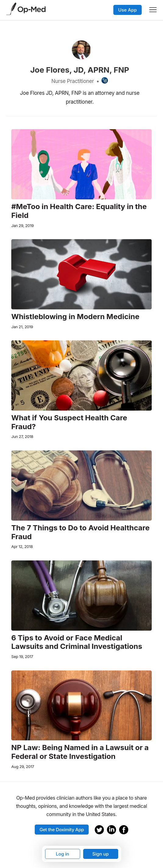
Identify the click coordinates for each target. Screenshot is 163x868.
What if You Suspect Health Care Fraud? (69, 422)
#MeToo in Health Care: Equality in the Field (79, 211)
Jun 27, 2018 (22, 437)
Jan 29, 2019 (23, 226)
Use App (128, 10)
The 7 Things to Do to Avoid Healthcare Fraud (80, 532)
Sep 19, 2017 (22, 657)
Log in (62, 854)
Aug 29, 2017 (23, 767)
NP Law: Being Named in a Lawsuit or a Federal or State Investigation (80, 752)
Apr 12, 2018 (22, 547)
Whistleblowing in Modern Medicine (75, 317)
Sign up (101, 854)
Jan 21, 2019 (22, 327)
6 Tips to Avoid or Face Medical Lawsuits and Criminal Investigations (77, 642)
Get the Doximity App (62, 830)
